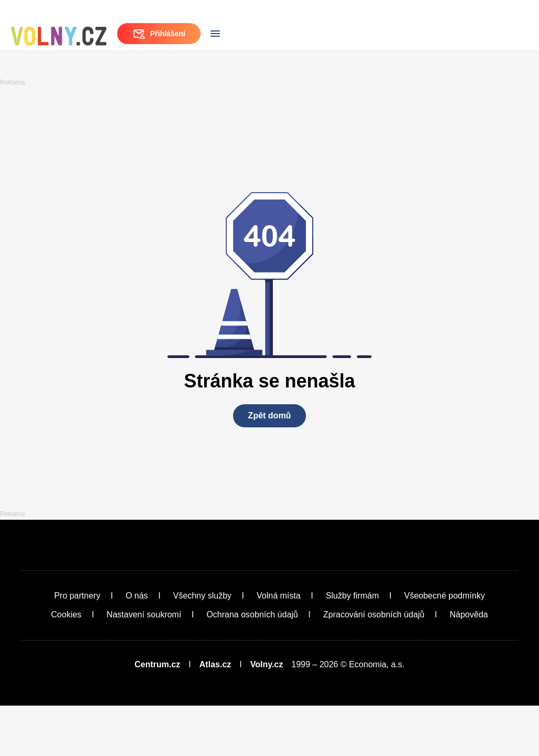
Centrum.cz (157, 715)
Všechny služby (202, 646)
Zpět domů (270, 479)
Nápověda (469, 665)
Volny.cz (267, 715)
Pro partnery (77, 646)
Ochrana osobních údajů (252, 665)
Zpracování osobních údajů (374, 665)
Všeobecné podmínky (445, 646)
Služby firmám (352, 646)
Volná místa (279, 646)
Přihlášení (466, 31)
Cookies (66, 665)
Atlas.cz (215, 715)
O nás (137, 646)
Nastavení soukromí (144, 665)
